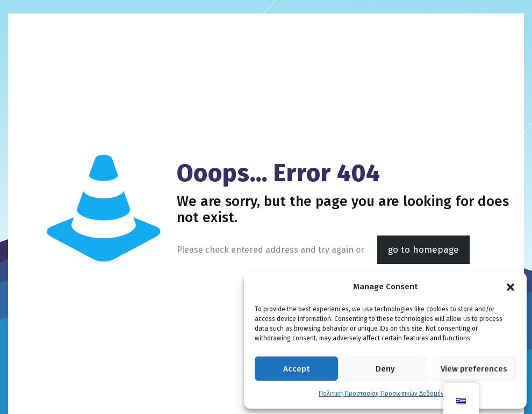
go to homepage (423, 250)
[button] (511, 287)
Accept (296, 369)
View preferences (474, 369)
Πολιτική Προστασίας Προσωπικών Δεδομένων (385, 394)
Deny (385, 369)
